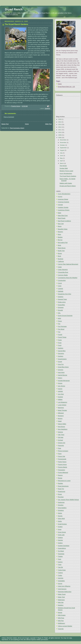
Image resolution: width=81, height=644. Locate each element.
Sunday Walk (64, 168)
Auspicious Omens (64, 210)
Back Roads (62, 218)
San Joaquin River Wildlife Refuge (68, 500)
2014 (60, 122)
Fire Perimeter (62, 327)
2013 (60, 125)
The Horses (63, 166)
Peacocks (61, 446)
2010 (60, 132)
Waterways (61, 600)
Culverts (60, 289)
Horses (60, 383)
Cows (60, 286)
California (61, 261)
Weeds (60, 613)
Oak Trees (61, 435)
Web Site (61, 602)
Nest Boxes (61, 427)
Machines (61, 408)
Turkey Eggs (62, 570)
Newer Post (5, 124)
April (62, 161)
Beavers (60, 232)
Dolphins (61, 297)
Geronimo (61, 354)
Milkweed (61, 413)
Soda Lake (61, 535)
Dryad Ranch (14, 9)
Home (27, 124)
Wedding (61, 605)
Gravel (60, 362)
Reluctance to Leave (64, 481)
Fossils (60, 335)
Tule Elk (60, 567)
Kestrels (60, 397)
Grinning (61, 370)
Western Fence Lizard (66, 171)
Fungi (60, 345)
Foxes (60, 340)
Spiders (60, 543)
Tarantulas (61, 554)
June (62, 156)
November (63, 143)
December (63, 140)
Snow (60, 529)
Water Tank (61, 597)
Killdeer (60, 400)
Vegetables (61, 581)
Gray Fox (61, 364)
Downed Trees (62, 299)
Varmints (61, 578)
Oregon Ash (62, 443)
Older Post (48, 124)
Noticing (60, 432)
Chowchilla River (63, 272)
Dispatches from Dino (65, 294)
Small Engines (62, 524)
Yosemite (61, 629)
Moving (60, 419)
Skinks (60, 513)
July (61, 153)
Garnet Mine (62, 351)
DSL (59, 313)
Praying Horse (62, 465)
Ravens (60, 475)
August (62, 150)
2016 (60, 119)
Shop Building (62, 508)
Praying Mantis (62, 467)
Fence (60, 321)
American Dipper (63, 199)
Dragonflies (61, 305)
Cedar (60, 267)
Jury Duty (61, 394)
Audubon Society (63, 207)
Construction (62, 280)
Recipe (60, 478)
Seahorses (61, 502)
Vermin (60, 584)
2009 (60, 135)
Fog (59, 332)
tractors (60, 562)
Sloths (60, 521)
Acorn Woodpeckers (66, 174)
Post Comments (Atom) (17, 128)
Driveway (61, 308)
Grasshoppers (62, 359)
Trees (60, 565)
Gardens (47, 109)
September (64, 148)
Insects (60, 389)
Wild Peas (61, 618)
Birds (59, 245)
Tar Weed (61, 551)
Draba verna (62, 302)
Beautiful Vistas (63, 229)
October (63, 145)
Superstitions (62, 548)
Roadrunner (62, 492)
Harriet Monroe (63, 375)
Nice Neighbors (63, 429)
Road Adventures (63, 486)
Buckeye (61, 259)
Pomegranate (62, 459)
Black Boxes (62, 248)
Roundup (61, 497)
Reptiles (60, 483)
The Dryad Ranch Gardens (68, 176)
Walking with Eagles (66, 183)
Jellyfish (60, 391)
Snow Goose (62, 532)
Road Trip (61, 489)
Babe (59, 213)
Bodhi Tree (61, 251)
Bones (60, 253)
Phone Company (63, 451)
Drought (60, 310)
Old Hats (61, 437)
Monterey (61, 416)
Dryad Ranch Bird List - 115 (66, 87)
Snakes (60, 527)
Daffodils (61, 291)
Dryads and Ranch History (68, 186)
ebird (59, 318)
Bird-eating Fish (63, 243)
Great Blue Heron (63, 367)
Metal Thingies (62, 410)
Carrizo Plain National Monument (68, 264)
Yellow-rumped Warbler (65, 626)
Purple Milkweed (63, 473)
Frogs (60, 343)
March (62, 163)
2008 (60, 138)
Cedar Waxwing (63, 270)
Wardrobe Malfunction (65, 592)
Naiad (60, 421)
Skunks (60, 516)
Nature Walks (62, 424)
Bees (59, 234)
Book (59, 256)
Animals (60, 205)
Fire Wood (61, 329)
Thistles (60, 556)
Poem (60, 454)
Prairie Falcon (62, 462)
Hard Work (61, 373)
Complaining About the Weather (68, 278)
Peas (59, 448)
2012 (60, 127)
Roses (60, 494)
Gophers (61, 356)
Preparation (61, 470)
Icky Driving (61, 386)
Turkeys (60, 573)
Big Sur (60, 240)
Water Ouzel (62, 594)
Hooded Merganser (64, 381)
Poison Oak (61, 456)
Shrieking (61, 510)
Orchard (60, 440)
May (61, 158)
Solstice (60, 538)
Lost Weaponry (63, 402)
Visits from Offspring (64, 586)
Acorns (60, 197)
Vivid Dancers (62, 589)
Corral (60, 283)
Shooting (61, 505)
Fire (59, 324)
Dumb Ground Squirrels (65, 316)
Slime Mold (61, 519)
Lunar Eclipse (62, 405)
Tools (59, 559)
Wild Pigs (61, 621)
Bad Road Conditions (64, 221)
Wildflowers (61, 623)
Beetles (60, 237)
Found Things (62, 337)
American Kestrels (63, 202)
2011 (60, 130)
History (60, 378)
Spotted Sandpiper (64, 546)
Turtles (60, 575)
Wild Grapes (62, 615)
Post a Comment (9, 117)
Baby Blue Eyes (63, 216)
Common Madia (63, 275)
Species (60, 540)
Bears (60, 226)
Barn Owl (61, 224)
